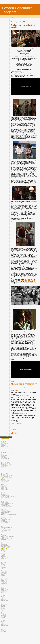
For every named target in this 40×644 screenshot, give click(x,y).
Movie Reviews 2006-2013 (6, 465)
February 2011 (4, 605)
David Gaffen (4, 441)
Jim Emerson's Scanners (6, 512)
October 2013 (4, 626)
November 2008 (4, 581)
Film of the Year (4, 500)
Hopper (26, 384)
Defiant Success (4, 493)
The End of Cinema (5, 495)
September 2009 (4, 590)
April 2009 (3, 585)
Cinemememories (5, 489)
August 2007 (4, 567)
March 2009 (4, 584)
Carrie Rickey (4, 487)
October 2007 (4, 569)
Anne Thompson (4, 481)
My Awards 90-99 (5, 474)
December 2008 (4, 581)
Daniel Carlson (4, 492)
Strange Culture (4, 541)
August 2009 (4, 589)
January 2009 (4, 582)
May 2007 (3, 565)
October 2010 (4, 601)
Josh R (3, 449)
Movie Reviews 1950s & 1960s (7, 461)
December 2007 (4, 571)
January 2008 (4, 572)
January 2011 (4, 604)
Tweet (12, 382)
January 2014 (4, 629)
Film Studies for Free (5, 502)
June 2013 (3, 623)
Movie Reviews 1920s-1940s (7, 460)
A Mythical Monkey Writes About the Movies (10, 525)
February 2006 (4, 551)
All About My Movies (5, 480)
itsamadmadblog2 (5, 511)
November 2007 (4, 570)
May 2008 (3, 575)
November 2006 (4, 559)
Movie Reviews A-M (5, 458)
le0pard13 (3, 443)
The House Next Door (5, 505)
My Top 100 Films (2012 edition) (7, 476)
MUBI (2, 524)
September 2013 (4, 625)
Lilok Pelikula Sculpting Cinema (7, 516)
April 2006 (3, 553)
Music (2, 467)
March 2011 (4, 606)
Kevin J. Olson (4, 448)
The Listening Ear (5, 517)
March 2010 (4, 595)
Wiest (30, 384)
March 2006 (4, 552)
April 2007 (3, 564)
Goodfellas (33, 202)
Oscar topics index (5, 468)
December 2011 (4, 614)
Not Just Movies (4, 527)
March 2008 (4, 573)
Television (3, 469)
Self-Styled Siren (5, 537)
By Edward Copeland (16, 72)
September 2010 (4, 600)
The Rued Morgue (5, 536)
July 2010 (3, 598)
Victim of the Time (5, 545)
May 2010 (3, 597)
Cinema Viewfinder (5, 488)
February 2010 (4, 594)
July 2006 (3, 556)
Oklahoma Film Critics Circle (7, 528)
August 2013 (4, 624)
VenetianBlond (4, 545)
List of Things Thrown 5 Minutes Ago (8, 518)
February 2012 (4, 615)
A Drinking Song (4, 495)
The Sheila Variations (5, 540)
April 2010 (3, 596)
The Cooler (3, 491)
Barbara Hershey (19, 384)
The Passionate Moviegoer (6, 530)
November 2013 (4, 627)
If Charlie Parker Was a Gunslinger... (8, 508)
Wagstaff (20, 414)
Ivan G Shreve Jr (5, 444)
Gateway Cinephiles (5, 503)
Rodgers (23, 384)
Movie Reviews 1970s (5, 462)
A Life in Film (4, 515)
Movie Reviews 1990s (5, 464)
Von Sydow (27, 384)
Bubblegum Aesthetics (6, 485)
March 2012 (4, 616)
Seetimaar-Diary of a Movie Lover (8, 537)
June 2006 (3, 555)
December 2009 (4, 592)
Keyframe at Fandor (5, 512)
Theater (3, 470)
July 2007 (3, 566)
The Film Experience (5, 499)
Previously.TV (4, 533)
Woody (33, 384)
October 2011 (4, 612)
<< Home (14, 430)
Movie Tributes (18, 384)
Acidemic (3, 479)
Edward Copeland (5, 446)
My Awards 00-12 (5, 475)
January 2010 (4, 593)
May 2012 (3, 618)
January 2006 (4, 550)
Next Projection (4, 526)
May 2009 (3, 586)
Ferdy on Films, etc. (5, 497)
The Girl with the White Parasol (7, 504)
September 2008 (4, 579)
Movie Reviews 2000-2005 (6, 465)
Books (3, 455)
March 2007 (4, 563)
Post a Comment (17, 423)
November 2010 (4, 602)
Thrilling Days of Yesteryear (7, 543)
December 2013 (4, 628)
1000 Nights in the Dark (6, 529)
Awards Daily (4, 483)
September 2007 (4, 568)
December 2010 (4, 603)
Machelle (3, 447)
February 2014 (4, 630)
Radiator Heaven (5, 534)
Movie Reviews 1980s (5, 463)
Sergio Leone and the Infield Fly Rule (8, 538)
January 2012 (4, 615)
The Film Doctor (4, 498)
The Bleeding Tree (5, 484)
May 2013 (3, 622)
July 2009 (3, 588)
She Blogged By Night (6, 539)
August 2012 (4, 620)
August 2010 (4, 599)
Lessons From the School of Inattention (9, 514)
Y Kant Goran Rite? (5, 547)
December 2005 (4, 549)
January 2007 (4, 561)
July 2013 (3, 623)
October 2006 (4, 558)
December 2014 (4, 631)
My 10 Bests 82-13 (5, 472)
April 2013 (3, 621)
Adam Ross (4, 445)
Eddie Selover (4, 440)
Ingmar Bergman (31, 384)
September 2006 (4, 557)
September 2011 (4, 611)
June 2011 (3, 608)
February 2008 (4, 573)
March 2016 (4, 631)
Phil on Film (4, 531)
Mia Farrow (13, 384)
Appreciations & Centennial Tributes (8, 454)
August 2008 (4, 578)
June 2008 (3, 576)
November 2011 (4, 613)
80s (14, 384)
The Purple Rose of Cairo (28, 280)
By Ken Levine (4, 486)
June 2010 (3, 598)
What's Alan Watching (5, 546)
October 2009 (4, 590)
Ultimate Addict (4, 544)
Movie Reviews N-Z (5, 459)
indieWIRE (3, 509)
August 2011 (4, 610)
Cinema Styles (4, 487)
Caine (23, 384)
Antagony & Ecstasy (5, 482)
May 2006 (3, 554)
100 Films (3, 529)
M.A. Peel (3, 520)
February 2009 (4, 583)
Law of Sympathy (5, 513)
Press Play (3, 532)
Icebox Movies (4, 507)
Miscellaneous (4, 457)
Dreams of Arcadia (5, 494)
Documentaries (4, 456)
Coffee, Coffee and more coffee (7, 490)
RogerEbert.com (4, 535)
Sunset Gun (4, 542)
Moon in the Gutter (5, 522)
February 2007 (4, 562)
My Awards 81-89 (5, 473)
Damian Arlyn (4, 444)
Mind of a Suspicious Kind (6, 521)
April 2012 (3, 617)
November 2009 (4, 591)
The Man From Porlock (6, 520)
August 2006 (4, 556)
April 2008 (3, 574)
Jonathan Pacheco (5, 442)
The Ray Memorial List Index (7, 477)
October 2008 (4, 580)
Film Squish (4, 501)
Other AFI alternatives (5, 476)
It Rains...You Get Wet (6, 510)
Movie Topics (4, 466)
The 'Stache (21, 396)
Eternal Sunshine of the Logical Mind (8, 496)
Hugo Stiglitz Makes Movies (7, 506)
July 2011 (3, 609)
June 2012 (3, 619)
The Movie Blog (4, 523)
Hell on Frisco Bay (5, 504)
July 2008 (3, 577)
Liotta (36, 384)
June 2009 (3, 587)
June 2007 (3, 565)
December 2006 (4, 560)
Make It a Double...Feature (6, 519)
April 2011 (3, 606)
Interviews (3, 456)
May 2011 (3, 607)
